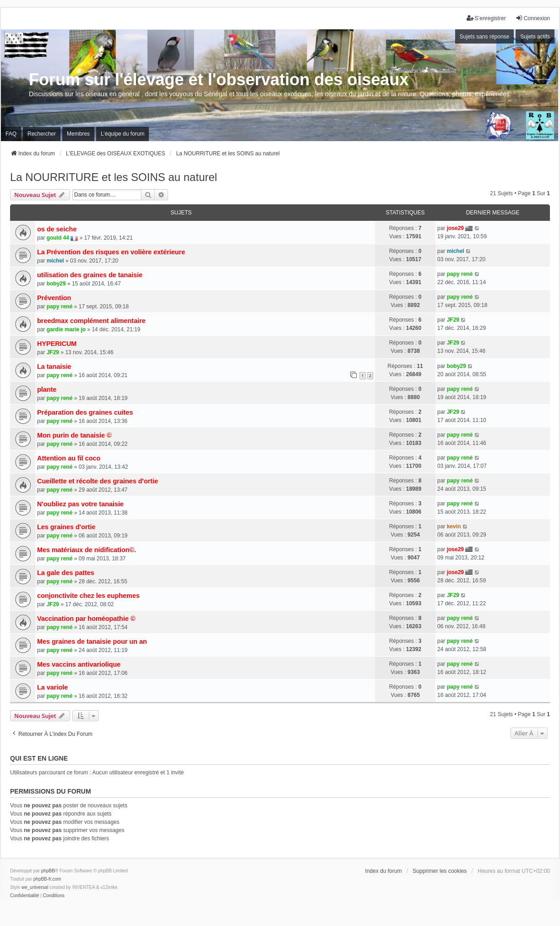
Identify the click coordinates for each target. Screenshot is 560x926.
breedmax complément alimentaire (91, 321)
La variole (52, 687)
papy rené (460, 274)
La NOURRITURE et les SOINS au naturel (114, 177)
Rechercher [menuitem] (42, 134)
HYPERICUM (57, 344)
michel (55, 261)
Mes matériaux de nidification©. (87, 550)
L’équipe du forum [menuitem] (122, 134)
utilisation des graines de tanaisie (90, 275)
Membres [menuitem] (78, 134)
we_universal (35, 887)
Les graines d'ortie (66, 527)
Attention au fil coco (69, 458)
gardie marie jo (66, 329)
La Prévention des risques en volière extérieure (111, 252)
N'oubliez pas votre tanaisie (80, 504)
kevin (454, 526)
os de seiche (57, 229)
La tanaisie (54, 367)
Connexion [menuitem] (533, 18)
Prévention (54, 298)
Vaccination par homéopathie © (86, 619)
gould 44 (58, 238)
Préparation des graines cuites (85, 412)
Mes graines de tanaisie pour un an (92, 641)
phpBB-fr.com (47, 879)
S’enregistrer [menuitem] (486, 18)
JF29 (453, 320)
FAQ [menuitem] (11, 134)
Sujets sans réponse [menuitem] (485, 37)
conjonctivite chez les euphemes (88, 596)
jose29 (455, 228)
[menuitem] (24, 896)
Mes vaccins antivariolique (79, 664)
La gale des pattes (66, 573)
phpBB (48, 871)
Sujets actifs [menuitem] (535, 37)
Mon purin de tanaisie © (74, 435)
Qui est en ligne (39, 758)
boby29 (56, 284)
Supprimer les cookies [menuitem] (440, 871)
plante (47, 389)
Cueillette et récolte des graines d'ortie (98, 481)
